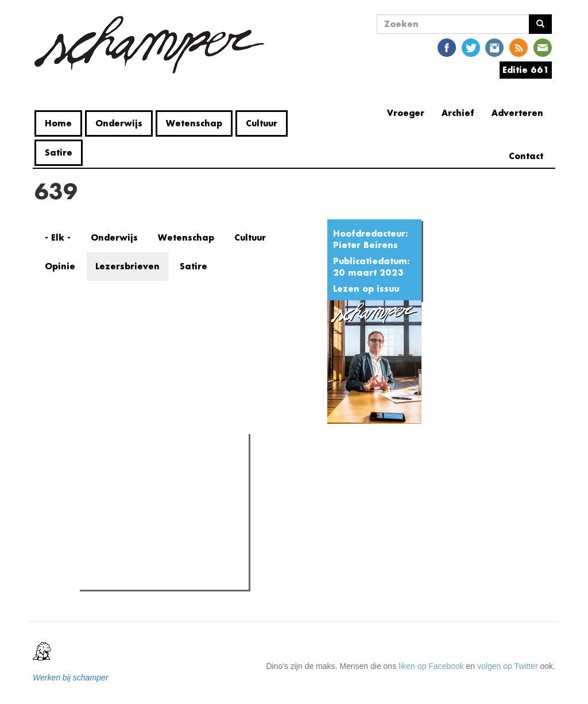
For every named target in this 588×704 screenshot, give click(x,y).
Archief (458, 113)
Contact (526, 156)
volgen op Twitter (508, 666)
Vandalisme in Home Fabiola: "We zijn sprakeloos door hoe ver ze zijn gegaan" (170, 540)
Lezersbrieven (127, 266)
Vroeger (406, 113)
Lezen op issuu (366, 289)
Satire (59, 152)
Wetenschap (194, 123)
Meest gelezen (118, 468)
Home (58, 123)
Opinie (60, 266)
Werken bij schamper (70, 678)
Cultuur (262, 123)
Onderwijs (119, 123)
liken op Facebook (431, 666)
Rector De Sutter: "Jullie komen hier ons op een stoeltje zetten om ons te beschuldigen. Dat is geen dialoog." (167, 503)
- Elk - (58, 237)
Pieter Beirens (365, 245)
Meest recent (181, 469)
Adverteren (517, 113)
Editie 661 (526, 70)
